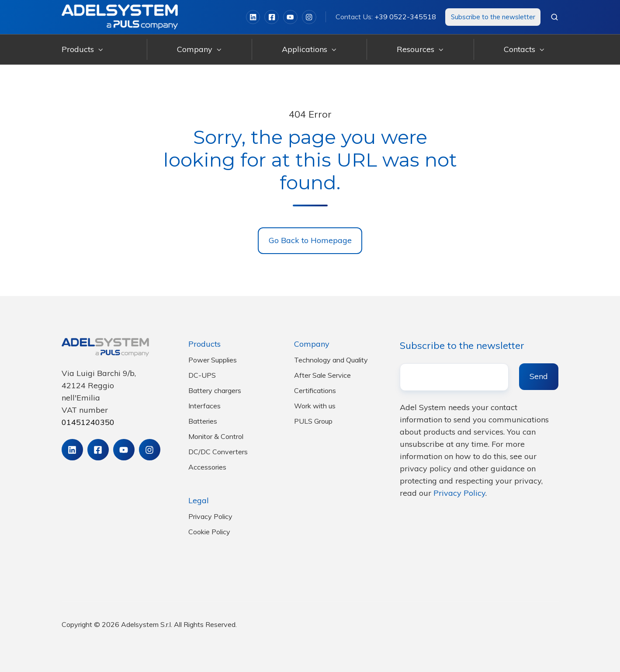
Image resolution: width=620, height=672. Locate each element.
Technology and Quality (331, 360)
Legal (199, 500)
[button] (554, 17)
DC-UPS (202, 375)
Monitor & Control (216, 436)
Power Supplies (213, 360)
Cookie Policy (209, 532)
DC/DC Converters (218, 452)
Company (195, 49)
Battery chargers (215, 390)
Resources (416, 49)
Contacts (520, 49)
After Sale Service (322, 375)
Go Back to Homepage (310, 240)
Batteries (203, 421)
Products (78, 49)
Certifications (315, 390)
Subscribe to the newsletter (493, 17)
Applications (305, 49)
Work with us (315, 406)
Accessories (207, 467)
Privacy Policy (210, 516)
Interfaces (204, 406)
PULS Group (313, 421)
